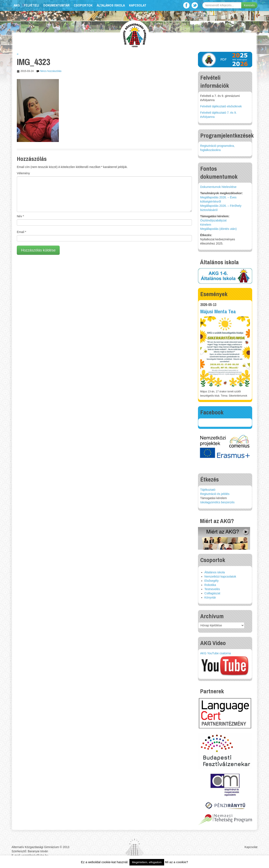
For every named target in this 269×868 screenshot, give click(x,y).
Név (20, 216)
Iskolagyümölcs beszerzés (217, 502)
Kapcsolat (138, 5)
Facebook (186, 5)
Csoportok (83, 5)
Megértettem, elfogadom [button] (147, 862)
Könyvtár (210, 597)
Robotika (210, 585)
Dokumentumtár (56, 5)
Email (21, 232)
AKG (17, 5)
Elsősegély (212, 581)
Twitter (195, 5)
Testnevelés (212, 589)
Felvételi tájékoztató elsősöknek (221, 106)
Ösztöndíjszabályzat (213, 220)
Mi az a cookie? (177, 862)
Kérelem (206, 225)
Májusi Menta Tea (218, 312)
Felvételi (32, 5)
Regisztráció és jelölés (215, 494)
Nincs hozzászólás (51, 71)
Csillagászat (212, 593)
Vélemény (23, 173)
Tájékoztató (208, 490)
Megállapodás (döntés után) (219, 229)
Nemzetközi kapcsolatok (220, 576)
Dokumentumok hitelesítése (218, 187)
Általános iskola (111, 5)
